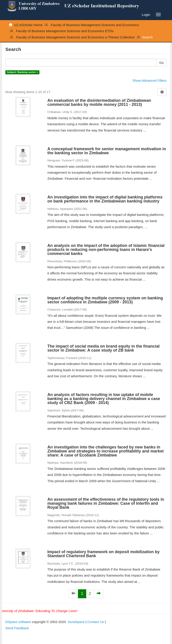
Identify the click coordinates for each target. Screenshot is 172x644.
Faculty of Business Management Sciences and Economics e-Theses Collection (75, 37)
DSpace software (18, 622)
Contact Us (96, 622)
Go (161, 63)
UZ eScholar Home (28, 25)
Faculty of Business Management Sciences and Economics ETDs (65, 31)
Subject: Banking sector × (22, 72)
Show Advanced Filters (149, 80)
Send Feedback (17, 628)
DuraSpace (76, 622)
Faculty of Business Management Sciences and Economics (95, 25)
